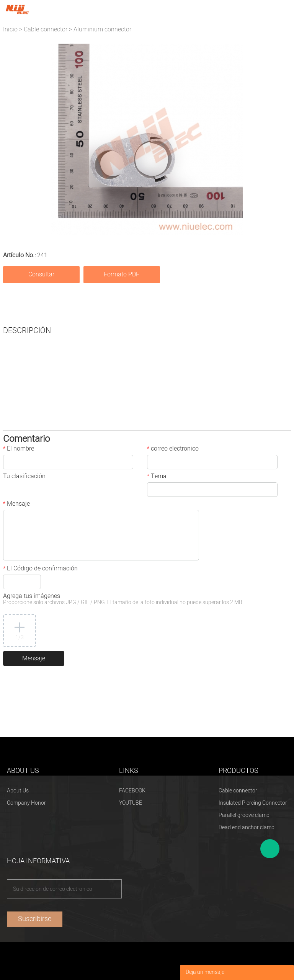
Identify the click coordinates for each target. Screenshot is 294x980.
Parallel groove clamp (244, 815)
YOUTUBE (131, 803)
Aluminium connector (102, 29)
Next (281, 139)
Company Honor (26, 803)
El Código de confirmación (40, 569)
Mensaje (16, 505)
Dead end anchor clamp (247, 827)
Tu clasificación (24, 477)
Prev (13, 139)
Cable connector (46, 29)
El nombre (19, 449)
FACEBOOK (132, 791)
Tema (157, 477)
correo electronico (173, 449)
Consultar (41, 274)
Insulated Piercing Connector (253, 803)
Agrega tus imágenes (123, 600)
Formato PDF (122, 274)
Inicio (10, 29)
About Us (18, 791)
